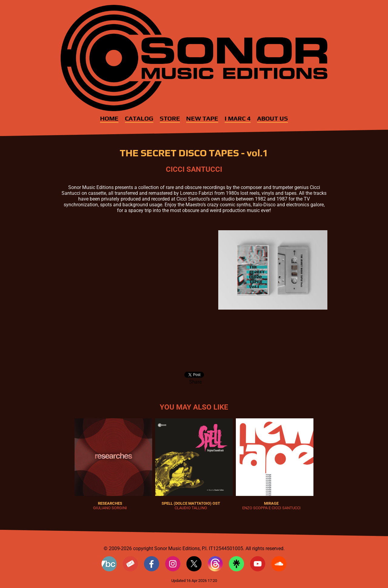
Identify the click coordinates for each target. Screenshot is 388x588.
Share (195, 382)
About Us (273, 118)
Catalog (139, 118)
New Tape (202, 118)
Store (170, 118)
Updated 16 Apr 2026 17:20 (194, 581)
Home (109, 118)
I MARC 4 (238, 118)
